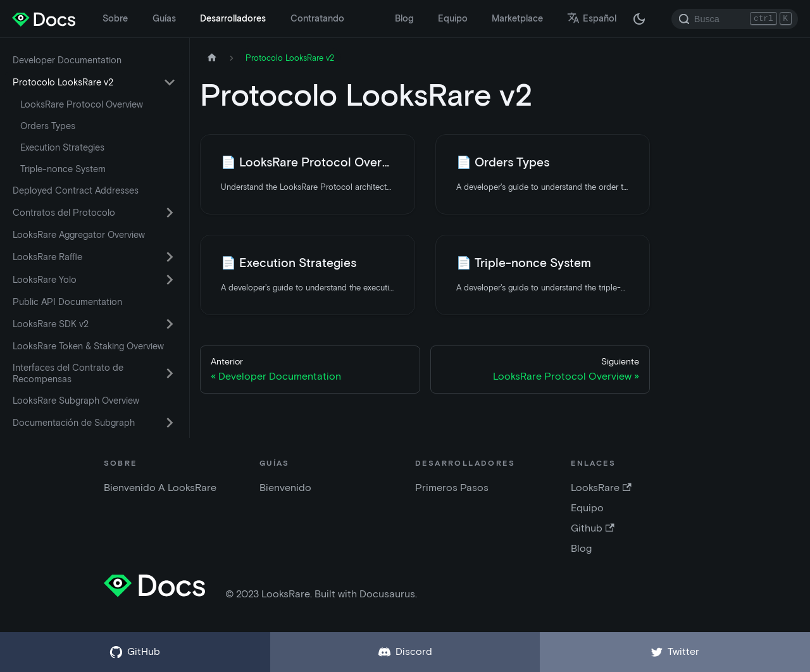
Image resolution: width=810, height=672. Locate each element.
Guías (164, 18)
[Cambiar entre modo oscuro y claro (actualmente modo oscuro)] (639, 19)
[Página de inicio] (212, 58)
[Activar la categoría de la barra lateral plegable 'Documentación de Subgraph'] (170, 423)
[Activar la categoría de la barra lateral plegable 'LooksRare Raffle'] (170, 257)
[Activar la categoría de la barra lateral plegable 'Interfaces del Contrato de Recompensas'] (170, 373)
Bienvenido (285, 488)
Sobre (115, 18)
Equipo (453, 18)
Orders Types (48, 126)
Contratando (317, 18)
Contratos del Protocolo (64, 213)
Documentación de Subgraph (74, 423)
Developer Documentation (67, 60)
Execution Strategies (62, 147)
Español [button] (592, 18)
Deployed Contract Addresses (76, 190)
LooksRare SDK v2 (51, 324)
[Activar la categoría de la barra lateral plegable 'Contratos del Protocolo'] (170, 213)
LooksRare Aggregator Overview (79, 235)
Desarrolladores (233, 18)
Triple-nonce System (63, 169)
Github (592, 528)
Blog (404, 18)
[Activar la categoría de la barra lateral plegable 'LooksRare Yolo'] (170, 280)
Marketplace (517, 18)
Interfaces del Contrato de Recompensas (68, 373)
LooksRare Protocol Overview (82, 104)
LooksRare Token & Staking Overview (88, 346)
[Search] (735, 19)
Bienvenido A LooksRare (160, 488)
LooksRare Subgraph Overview (76, 401)
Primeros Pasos (452, 488)
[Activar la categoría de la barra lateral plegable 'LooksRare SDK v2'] (170, 324)
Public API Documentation (67, 302)
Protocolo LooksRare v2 (63, 82)
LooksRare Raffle (47, 257)
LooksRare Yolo (45, 280)
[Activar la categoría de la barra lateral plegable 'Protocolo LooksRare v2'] (170, 82)
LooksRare (601, 488)
